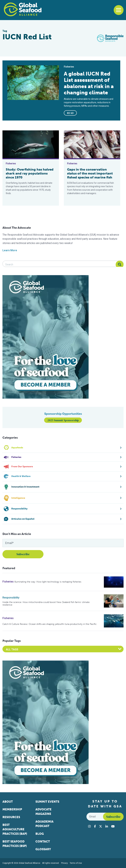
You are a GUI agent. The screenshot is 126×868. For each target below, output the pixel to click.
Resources (11, 817)
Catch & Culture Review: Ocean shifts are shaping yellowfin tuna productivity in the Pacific (50, 624)
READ (70, 113)
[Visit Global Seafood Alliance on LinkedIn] (107, 826)
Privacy (64, 863)
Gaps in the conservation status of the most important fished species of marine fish (90, 173)
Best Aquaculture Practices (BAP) (15, 829)
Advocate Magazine (43, 812)
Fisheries (8, 582)
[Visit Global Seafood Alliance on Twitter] (101, 826)
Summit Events (47, 802)
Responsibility (11, 598)
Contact (43, 841)
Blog (40, 834)
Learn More (10, 250)
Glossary (43, 849)
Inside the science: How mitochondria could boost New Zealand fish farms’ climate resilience (46, 604)
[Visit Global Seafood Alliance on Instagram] (89, 826)
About (8, 802)
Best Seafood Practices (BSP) (15, 844)
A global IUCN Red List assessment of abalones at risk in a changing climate (89, 83)
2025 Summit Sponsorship (63, 420)
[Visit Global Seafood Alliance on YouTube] (113, 826)
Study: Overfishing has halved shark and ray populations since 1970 (30, 173)
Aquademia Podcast (44, 824)
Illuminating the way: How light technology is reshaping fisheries (48, 582)
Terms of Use (76, 863)
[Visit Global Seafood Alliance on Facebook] (95, 826)
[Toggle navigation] (119, 10)
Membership (12, 809)
